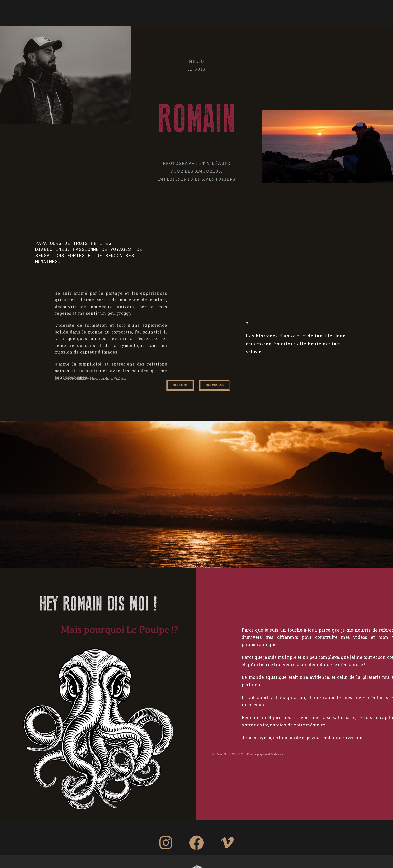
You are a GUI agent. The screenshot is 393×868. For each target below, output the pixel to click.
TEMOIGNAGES (260, 12)
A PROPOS (129, 12)
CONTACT (291, 12)
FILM (233, 12)
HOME (104, 12)
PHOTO (154, 12)
